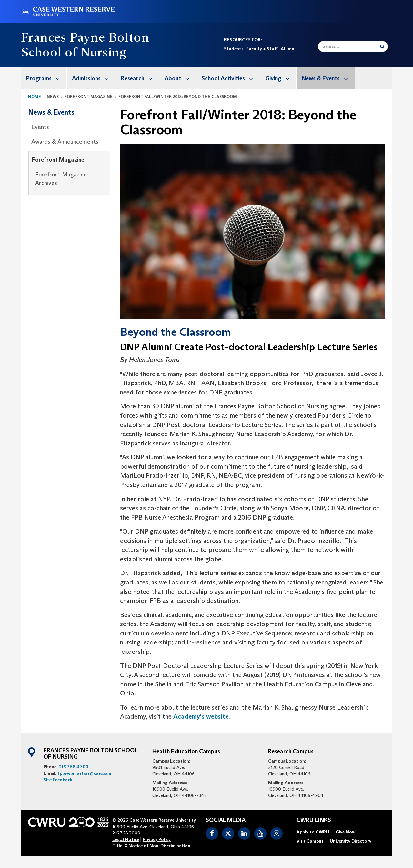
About (180, 78)
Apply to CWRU (313, 832)
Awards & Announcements (65, 142)
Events (40, 127)
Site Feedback (58, 780)
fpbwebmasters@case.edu (85, 773)
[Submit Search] (382, 46)
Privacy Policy (157, 839)
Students (234, 49)
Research (140, 78)
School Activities (231, 78)
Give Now (345, 832)
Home (35, 97)
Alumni (288, 49)
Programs (46, 78)
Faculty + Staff (262, 49)
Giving (281, 78)
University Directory (351, 841)
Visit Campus (310, 841)
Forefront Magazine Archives (61, 179)
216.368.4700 (74, 767)
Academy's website (201, 716)
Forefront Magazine (58, 160)
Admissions (94, 78)
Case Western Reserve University (163, 820)
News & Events (328, 78)
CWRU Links (314, 820)
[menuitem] (44, 78)
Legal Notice (126, 839)
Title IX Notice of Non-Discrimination (151, 846)
